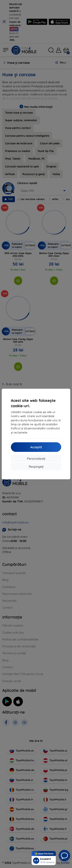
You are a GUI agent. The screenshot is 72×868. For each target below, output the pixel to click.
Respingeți (36, 467)
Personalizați (36, 459)
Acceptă (36, 447)
